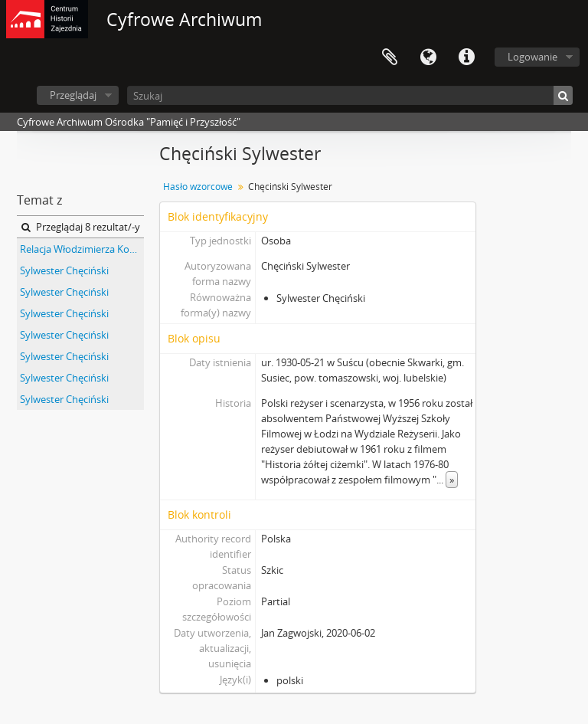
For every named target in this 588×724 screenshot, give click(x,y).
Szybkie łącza (466, 57)
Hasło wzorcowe (198, 187)
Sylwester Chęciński (64, 270)
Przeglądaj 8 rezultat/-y (81, 227)
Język (428, 57)
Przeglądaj (73, 95)
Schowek (390, 57)
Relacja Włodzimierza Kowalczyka (82, 249)
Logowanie (532, 57)
